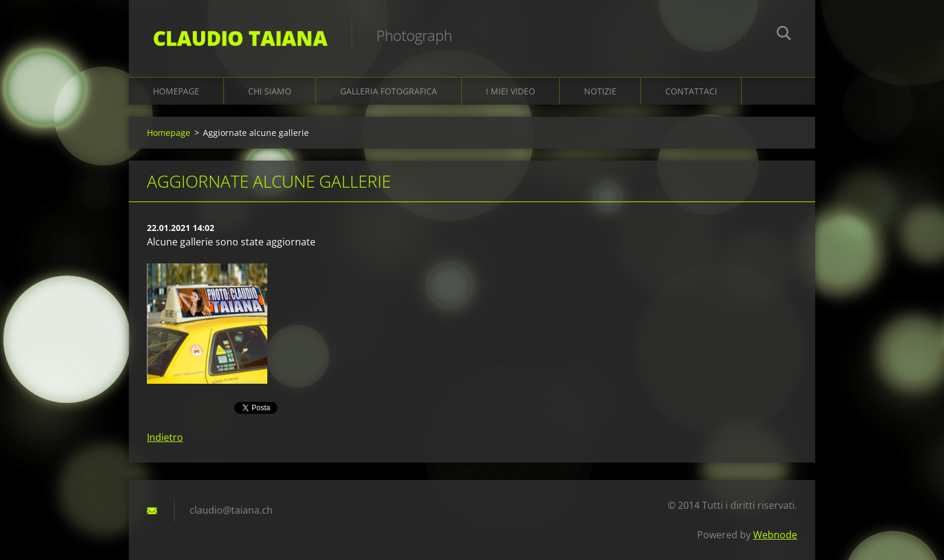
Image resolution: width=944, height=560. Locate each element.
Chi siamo (270, 91)
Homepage (176, 91)
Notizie (600, 91)
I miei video (511, 91)
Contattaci (691, 91)
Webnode (775, 535)
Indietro (165, 437)
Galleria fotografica (389, 91)
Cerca (784, 35)
